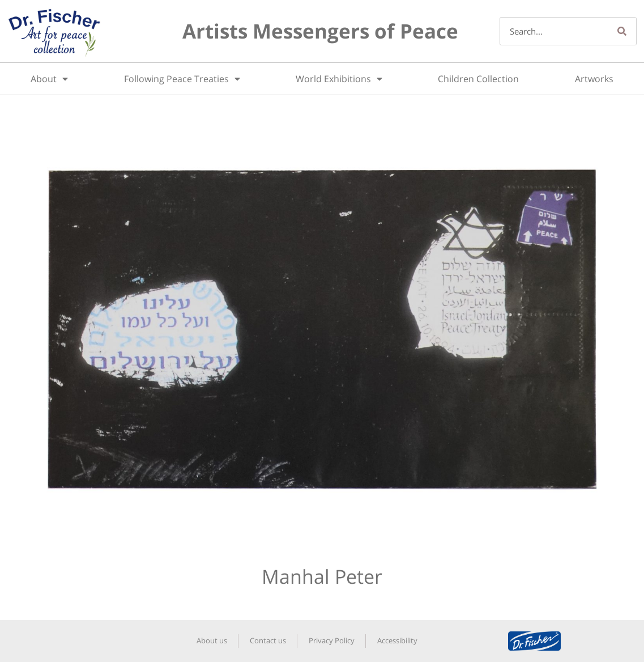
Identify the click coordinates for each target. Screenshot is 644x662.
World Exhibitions (339, 79)
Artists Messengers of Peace (320, 31)
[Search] (622, 31)
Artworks (594, 79)
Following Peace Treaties (182, 79)
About (49, 79)
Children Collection (478, 79)
